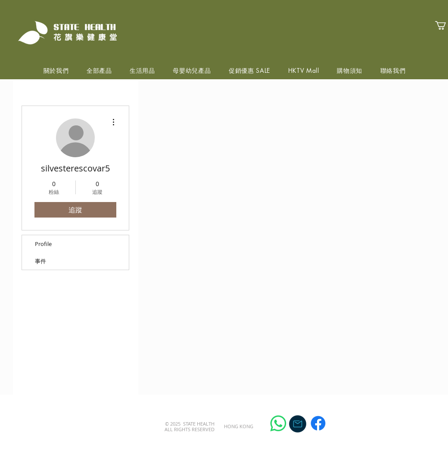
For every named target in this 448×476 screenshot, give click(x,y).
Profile (43, 244)
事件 (40, 261)
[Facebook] (318, 423)
